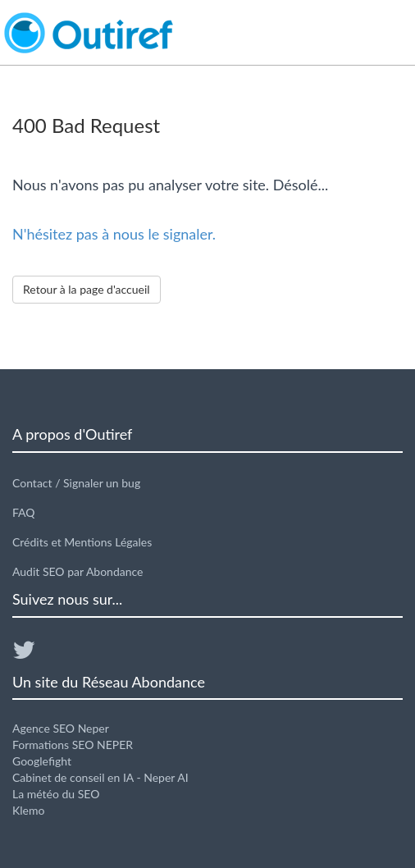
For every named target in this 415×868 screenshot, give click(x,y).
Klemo (28, 810)
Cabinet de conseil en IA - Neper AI (100, 777)
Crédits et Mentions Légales (82, 542)
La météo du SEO (56, 794)
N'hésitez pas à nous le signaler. (114, 234)
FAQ (24, 512)
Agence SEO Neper (61, 728)
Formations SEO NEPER (73, 745)
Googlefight (42, 761)
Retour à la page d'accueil (87, 289)
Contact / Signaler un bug (76, 483)
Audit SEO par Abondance (78, 571)
